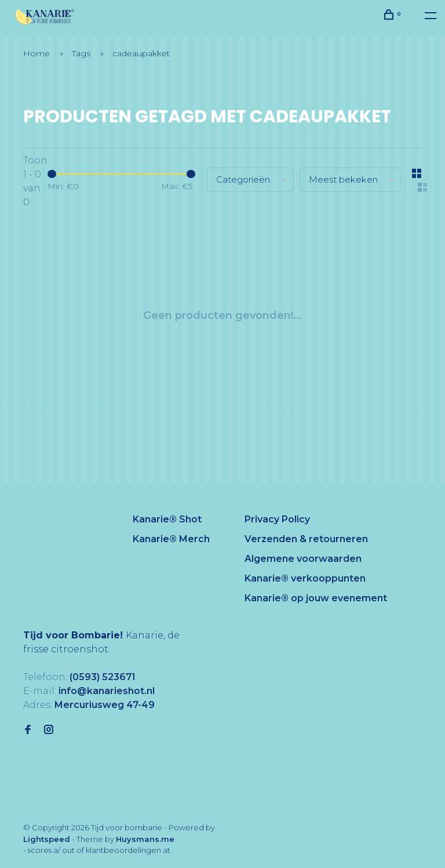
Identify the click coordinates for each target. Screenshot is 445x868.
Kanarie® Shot (167, 519)
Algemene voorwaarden (303, 559)
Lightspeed (47, 839)
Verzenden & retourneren (306, 539)
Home (37, 53)
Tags (81, 53)
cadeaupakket (141, 53)
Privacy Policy (277, 519)
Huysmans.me (145, 839)
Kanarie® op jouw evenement (316, 598)
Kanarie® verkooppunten (305, 578)
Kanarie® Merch (171, 539)
